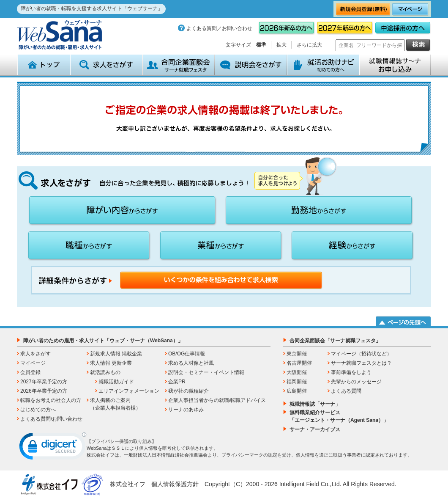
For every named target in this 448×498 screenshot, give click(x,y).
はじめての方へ (38, 410)
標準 (261, 45)
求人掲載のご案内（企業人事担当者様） (115, 404)
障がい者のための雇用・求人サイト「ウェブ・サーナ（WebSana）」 (103, 341)
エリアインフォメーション (129, 391)
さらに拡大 (309, 45)
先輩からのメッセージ (356, 382)
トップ (44, 65)
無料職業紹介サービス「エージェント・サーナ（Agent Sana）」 (339, 416)
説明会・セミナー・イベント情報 (206, 372)
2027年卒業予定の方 (44, 382)
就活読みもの (105, 372)
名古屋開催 (299, 363)
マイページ (33, 363)
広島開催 (297, 391)
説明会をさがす (251, 65)
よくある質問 (346, 391)
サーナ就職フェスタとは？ (361, 363)
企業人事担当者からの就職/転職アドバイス (217, 400)
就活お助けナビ (323, 65)
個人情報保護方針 (175, 484)
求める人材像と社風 (191, 363)
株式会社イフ (128, 484)
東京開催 (297, 354)
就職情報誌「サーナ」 (315, 404)
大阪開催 (297, 372)
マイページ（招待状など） (361, 354)
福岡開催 (297, 382)
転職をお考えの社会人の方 (51, 400)
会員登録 (30, 372)
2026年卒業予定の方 (44, 391)
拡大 (281, 45)
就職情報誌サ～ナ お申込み (395, 65)
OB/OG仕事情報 (187, 354)
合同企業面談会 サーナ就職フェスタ (179, 65)
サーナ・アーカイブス (315, 429)
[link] (53, 448)
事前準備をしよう (351, 372)
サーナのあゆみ (186, 410)
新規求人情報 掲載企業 (116, 354)
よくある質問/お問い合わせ (51, 419)
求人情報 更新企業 (111, 363)
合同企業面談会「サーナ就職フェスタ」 (335, 341)
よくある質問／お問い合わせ (219, 28)
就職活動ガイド (116, 382)
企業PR (177, 382)
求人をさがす (106, 65)
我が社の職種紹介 (188, 391)
